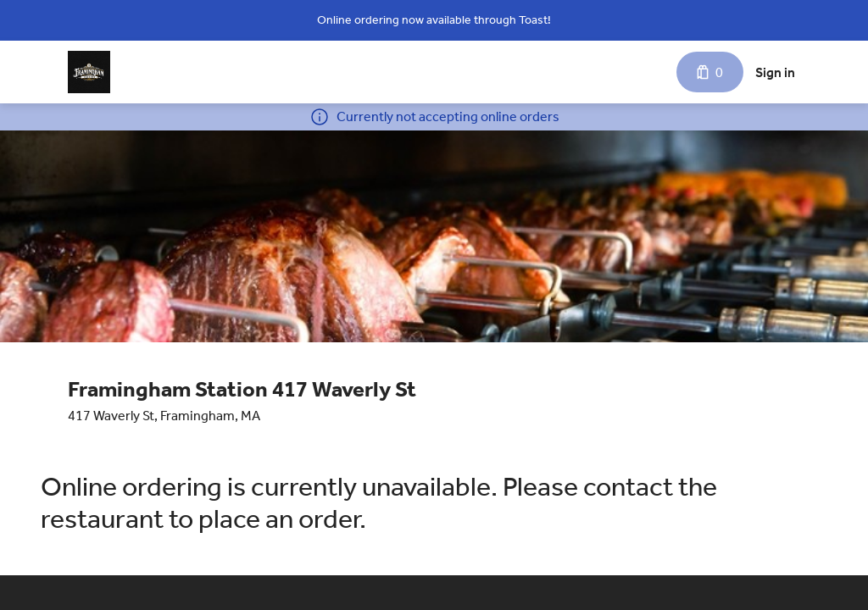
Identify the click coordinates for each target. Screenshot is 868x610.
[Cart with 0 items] (710, 72)
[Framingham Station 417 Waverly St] (89, 72)
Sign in (775, 72)
